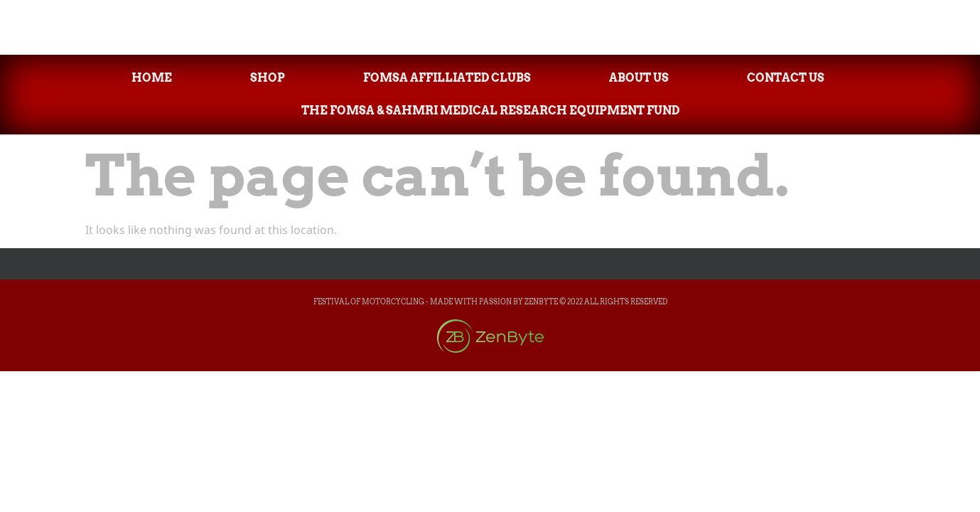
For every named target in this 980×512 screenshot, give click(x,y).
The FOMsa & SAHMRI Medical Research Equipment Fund (490, 111)
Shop (268, 78)
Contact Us (786, 78)
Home (152, 78)
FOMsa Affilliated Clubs (447, 78)
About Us (639, 78)
